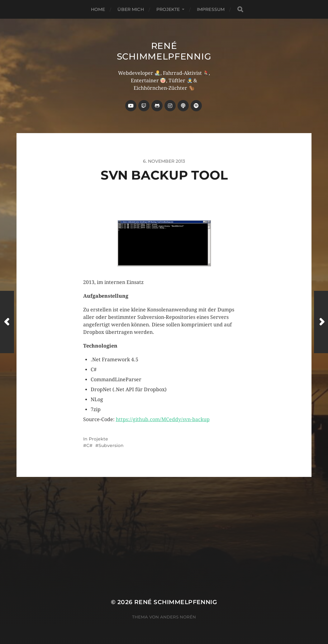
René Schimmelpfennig (164, 51)
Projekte (168, 9)
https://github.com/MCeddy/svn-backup (163, 419)
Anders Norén (178, 617)
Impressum (211, 9)
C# (89, 445)
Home (98, 9)
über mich (131, 9)
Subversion (111, 445)
